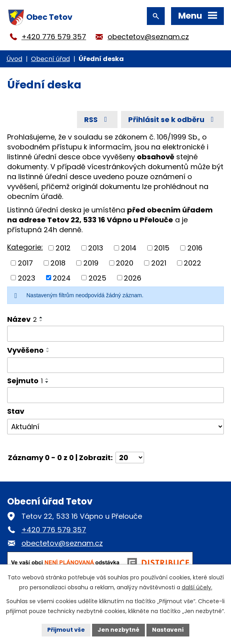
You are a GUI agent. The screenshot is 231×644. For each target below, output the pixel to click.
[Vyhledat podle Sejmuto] (115, 395)
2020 (125, 263)
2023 (27, 278)
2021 (159, 263)
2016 (195, 248)
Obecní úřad (50, 59)
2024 (62, 278)
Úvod (14, 59)
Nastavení (168, 630)
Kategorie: (25, 247)
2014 (129, 248)
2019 (91, 263)
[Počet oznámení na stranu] (130, 458)
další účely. (197, 587)
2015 (162, 248)
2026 (133, 278)
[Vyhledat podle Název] (115, 334)
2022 (192, 263)
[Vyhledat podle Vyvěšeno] (115, 365)
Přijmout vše (66, 630)
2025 (97, 278)
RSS (97, 119)
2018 (58, 263)
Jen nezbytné (118, 630)
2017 (25, 263)
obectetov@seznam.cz (148, 37)
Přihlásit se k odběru (173, 119)
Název (22, 319)
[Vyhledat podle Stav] (115, 427)
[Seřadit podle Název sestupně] (41, 321)
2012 (63, 248)
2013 (96, 248)
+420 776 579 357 (54, 37)
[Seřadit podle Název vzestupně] (41, 317)
